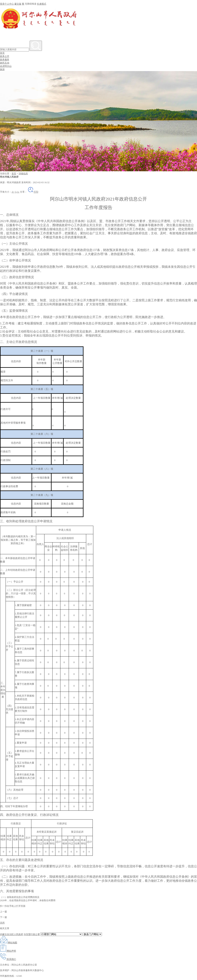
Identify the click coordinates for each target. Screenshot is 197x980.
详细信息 (23, 174)
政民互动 (5, 63)
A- (18, 192)
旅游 (2, 69)
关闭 (2, 923)
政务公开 (5, 56)
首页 (2, 53)
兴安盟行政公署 (32, 934)
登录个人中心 (7, 4)
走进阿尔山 (6, 66)
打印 (33, 192)
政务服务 (5, 60)
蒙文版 (18, 4)
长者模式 (42, 4)
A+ (13, 192)
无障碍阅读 (31, 4)
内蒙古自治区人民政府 (12, 934)
